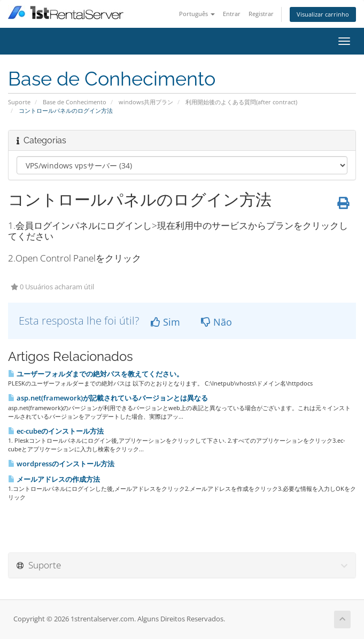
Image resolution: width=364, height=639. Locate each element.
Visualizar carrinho (323, 14)
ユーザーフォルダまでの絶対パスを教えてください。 (96, 374)
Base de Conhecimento (75, 102)
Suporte (19, 102)
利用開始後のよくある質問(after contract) (241, 102)
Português (197, 14)
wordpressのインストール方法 (61, 464)
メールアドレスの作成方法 (54, 479)
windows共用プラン (146, 102)
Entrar (232, 14)
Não (216, 322)
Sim (165, 322)
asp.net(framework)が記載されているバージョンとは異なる (108, 398)
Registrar (261, 14)
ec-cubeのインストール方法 (56, 431)
